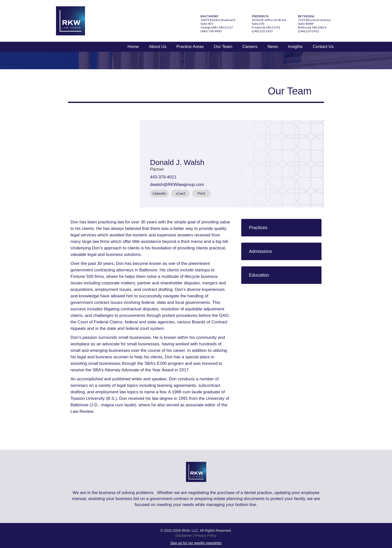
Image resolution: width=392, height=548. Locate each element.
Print (201, 193)
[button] (281, 228)
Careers (250, 47)
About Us (157, 47)
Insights (295, 47)
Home (133, 47)
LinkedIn (159, 193)
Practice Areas (190, 47)
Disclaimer (184, 536)
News (273, 47)
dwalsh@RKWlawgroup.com (177, 185)
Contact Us (323, 47)
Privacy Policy (206, 536)
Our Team (223, 47)
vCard (180, 193)
